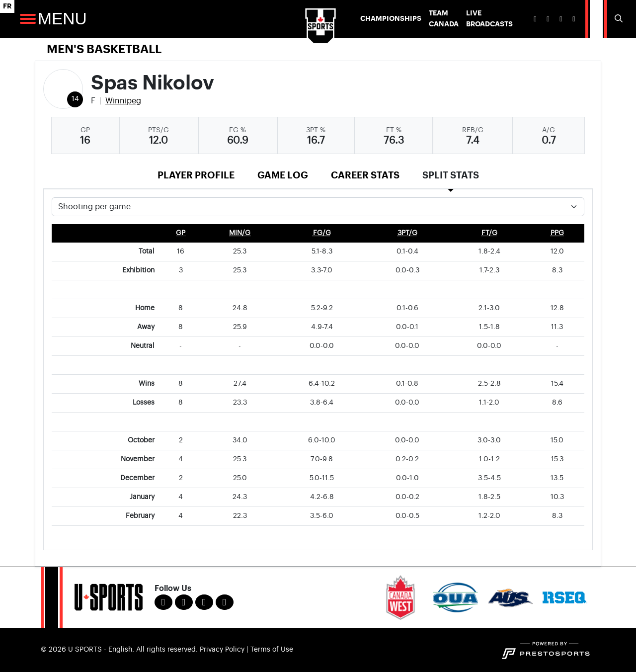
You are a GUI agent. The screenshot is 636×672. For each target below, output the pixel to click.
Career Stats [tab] (365, 175)
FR (7, 6)
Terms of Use (272, 650)
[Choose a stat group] (318, 207)
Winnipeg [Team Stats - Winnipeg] (123, 101)
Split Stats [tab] (451, 175)
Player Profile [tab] (196, 175)
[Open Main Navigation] (28, 19)
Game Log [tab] (283, 175)
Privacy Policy (222, 650)
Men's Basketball (104, 49)
